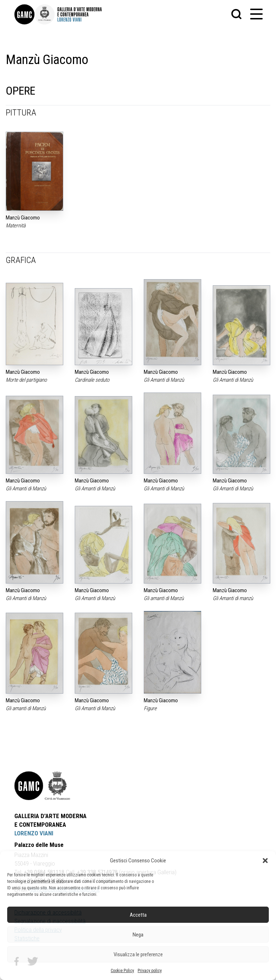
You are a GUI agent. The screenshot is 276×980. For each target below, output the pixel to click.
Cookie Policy (122, 971)
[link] (24, 14)
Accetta (138, 915)
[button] (265, 861)
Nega (138, 935)
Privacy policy (150, 971)
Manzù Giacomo (23, 218)
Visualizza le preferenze (138, 954)
